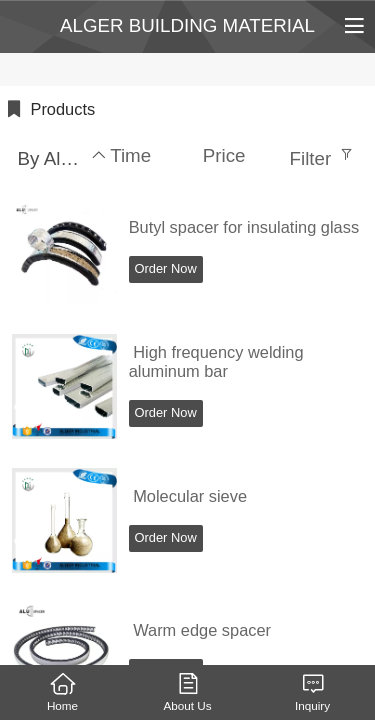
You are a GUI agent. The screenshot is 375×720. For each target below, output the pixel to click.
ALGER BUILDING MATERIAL (187, 25)
